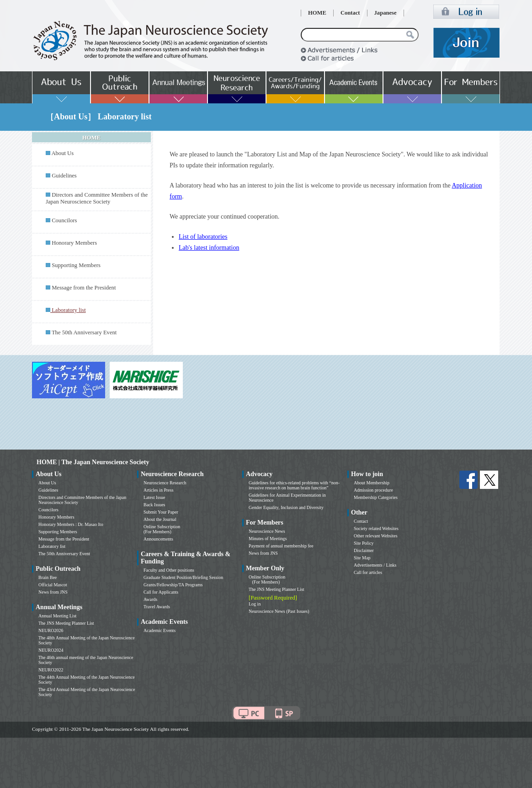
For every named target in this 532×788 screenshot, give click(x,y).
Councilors (64, 220)
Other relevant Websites (376, 536)
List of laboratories (203, 237)
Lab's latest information (209, 248)
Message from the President (84, 288)
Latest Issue (154, 497)
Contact (350, 13)
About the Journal (160, 519)
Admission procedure (373, 490)
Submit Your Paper (161, 512)
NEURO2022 (51, 670)
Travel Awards (157, 607)
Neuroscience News (267, 531)
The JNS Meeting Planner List (66, 623)
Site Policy (364, 543)
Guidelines (64, 176)
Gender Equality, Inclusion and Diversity (286, 507)
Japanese (386, 13)
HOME (317, 13)
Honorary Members (74, 243)
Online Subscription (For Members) (162, 529)
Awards (150, 599)
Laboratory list (52, 546)
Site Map (362, 558)
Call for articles (368, 572)
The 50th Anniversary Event (84, 332)
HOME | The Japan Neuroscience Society (93, 462)
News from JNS (53, 592)
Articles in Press (159, 490)
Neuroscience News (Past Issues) (279, 611)
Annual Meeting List (57, 616)
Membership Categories (376, 497)
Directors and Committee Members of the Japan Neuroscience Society (97, 198)
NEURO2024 (51, 650)
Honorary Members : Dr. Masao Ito (71, 524)
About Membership (372, 483)
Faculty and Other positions (169, 570)
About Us (62, 153)
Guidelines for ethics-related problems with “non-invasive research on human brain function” (294, 485)
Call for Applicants (161, 592)
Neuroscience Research (165, 483)
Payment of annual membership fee (281, 546)
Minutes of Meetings (268, 539)
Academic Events (160, 630)
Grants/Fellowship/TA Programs (173, 585)
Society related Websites (376, 528)
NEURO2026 (51, 630)
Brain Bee (48, 577)
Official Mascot (53, 585)
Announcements (158, 539)
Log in (255, 604)
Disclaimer (364, 550)
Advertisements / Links (375, 565)
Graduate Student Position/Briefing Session (183, 577)
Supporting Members (76, 265)
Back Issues (154, 505)
